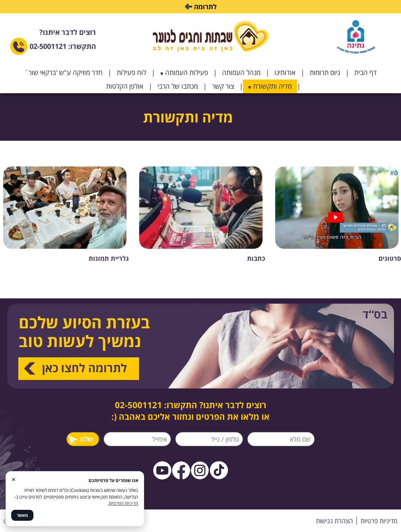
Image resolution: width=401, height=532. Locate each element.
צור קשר (223, 86)
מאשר (22, 515)
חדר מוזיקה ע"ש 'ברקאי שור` (64, 72)
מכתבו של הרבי (178, 86)
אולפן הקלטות (125, 86)
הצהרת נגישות (334, 521)
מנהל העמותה (241, 72)
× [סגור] (14, 479)
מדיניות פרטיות (379, 521)
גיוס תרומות (325, 72)
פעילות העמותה (187, 72)
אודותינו (285, 72)
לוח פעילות (131, 72)
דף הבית (366, 72)
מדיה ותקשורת (272, 86)
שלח (80, 439)
